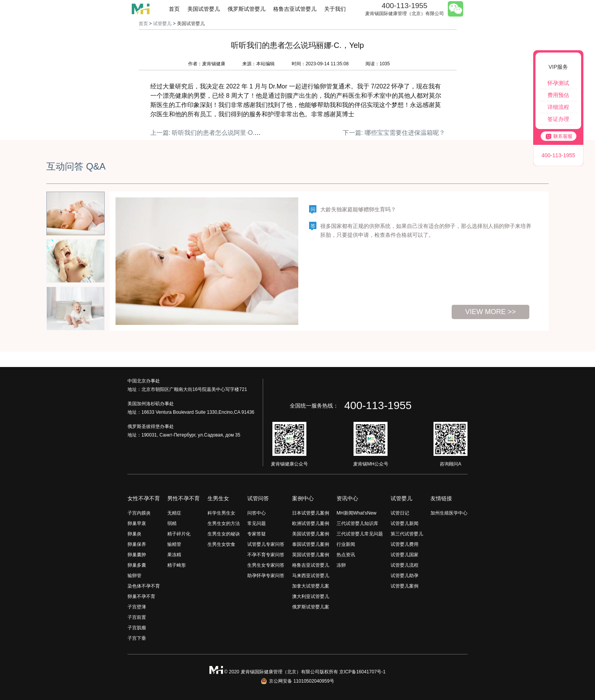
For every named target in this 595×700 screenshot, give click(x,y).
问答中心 (257, 513)
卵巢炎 (134, 534)
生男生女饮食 (221, 544)
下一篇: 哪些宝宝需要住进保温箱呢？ (394, 133)
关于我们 (335, 9)
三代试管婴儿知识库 (357, 523)
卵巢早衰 (137, 523)
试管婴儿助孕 (405, 576)
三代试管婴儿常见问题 (360, 534)
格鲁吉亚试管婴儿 (295, 9)
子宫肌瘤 (137, 628)
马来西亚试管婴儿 (311, 576)
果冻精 (174, 555)
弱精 (172, 523)
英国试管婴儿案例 (311, 555)
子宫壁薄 (137, 607)
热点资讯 (346, 555)
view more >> (490, 312)
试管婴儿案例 (405, 586)
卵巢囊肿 (137, 555)
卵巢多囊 (137, 565)
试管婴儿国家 (405, 555)
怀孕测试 (558, 83)
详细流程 (558, 107)
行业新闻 (346, 544)
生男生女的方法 (224, 523)
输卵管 (134, 576)
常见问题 (257, 523)
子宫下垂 (137, 638)
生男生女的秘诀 (224, 534)
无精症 (174, 513)
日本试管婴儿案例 (311, 513)
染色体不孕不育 (144, 586)
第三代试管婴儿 (407, 534)
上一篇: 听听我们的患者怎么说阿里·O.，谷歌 (212, 133)
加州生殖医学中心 (449, 513)
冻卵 (341, 565)
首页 (174, 9)
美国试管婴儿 (204, 9)
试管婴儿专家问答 (266, 544)
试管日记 (400, 513)
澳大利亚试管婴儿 (311, 596)
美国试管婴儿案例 (311, 534)
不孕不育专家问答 (266, 555)
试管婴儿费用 (405, 544)
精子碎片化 (179, 534)
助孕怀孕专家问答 (266, 576)
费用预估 (558, 95)
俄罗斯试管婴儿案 (311, 607)
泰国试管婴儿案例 (311, 544)
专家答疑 (257, 534)
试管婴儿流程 (405, 565)
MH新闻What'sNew (356, 513)
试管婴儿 (162, 24)
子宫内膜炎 (139, 513)
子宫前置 (137, 617)
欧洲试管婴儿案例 (311, 523)
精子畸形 (177, 565)
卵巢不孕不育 (141, 596)
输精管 (174, 544)
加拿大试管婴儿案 (311, 586)
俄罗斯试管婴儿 (246, 9)
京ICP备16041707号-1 (362, 672)
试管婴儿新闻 (405, 523)
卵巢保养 (137, 544)
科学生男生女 (221, 513)
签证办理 (558, 119)
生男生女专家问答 (266, 565)
